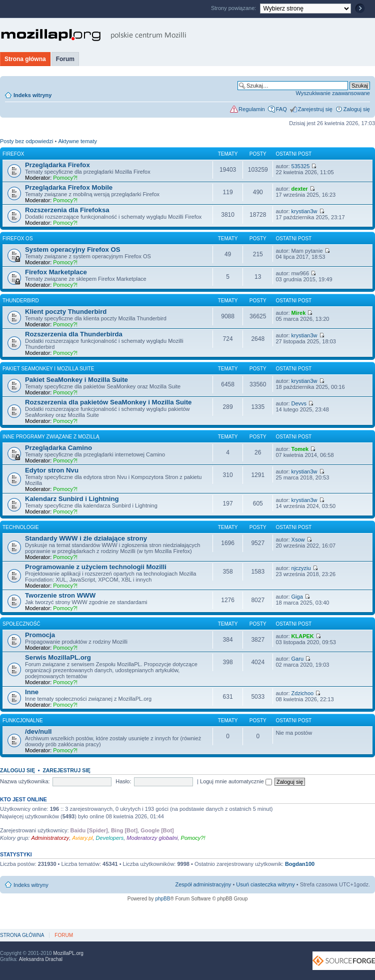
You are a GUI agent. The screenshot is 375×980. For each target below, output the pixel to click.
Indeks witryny (32, 95)
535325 (301, 166)
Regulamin (252, 109)
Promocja (40, 635)
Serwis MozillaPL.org (58, 657)
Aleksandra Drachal (41, 959)
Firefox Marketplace (56, 272)
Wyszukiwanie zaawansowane (333, 93)
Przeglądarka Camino (58, 448)
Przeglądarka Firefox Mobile (69, 187)
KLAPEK (303, 636)
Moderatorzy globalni (152, 838)
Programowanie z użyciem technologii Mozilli (96, 567)
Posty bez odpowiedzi (26, 141)
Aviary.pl (82, 838)
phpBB (162, 899)
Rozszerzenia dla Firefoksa (67, 210)
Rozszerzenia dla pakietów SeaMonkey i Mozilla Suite (108, 402)
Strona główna (25, 59)
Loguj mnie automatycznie (236, 781)
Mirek (299, 313)
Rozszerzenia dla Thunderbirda (74, 334)
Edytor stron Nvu (52, 470)
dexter (300, 189)
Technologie (21, 527)
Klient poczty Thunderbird (66, 312)
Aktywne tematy (77, 141)
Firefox (13, 154)
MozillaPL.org (68, 953)
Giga (297, 597)
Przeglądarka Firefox (57, 165)
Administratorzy (50, 838)
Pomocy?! (65, 178)
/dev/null (38, 731)
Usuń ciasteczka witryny (265, 884)
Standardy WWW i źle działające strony (86, 538)
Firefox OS (18, 238)
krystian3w (304, 211)
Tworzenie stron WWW (60, 595)
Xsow (298, 540)
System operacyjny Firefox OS (73, 250)
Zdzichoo (303, 693)
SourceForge (344, 961)
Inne (32, 692)
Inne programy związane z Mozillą (51, 437)
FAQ (281, 109)
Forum (65, 59)
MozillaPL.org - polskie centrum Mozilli (94, 35)
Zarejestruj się (315, 109)
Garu (297, 659)
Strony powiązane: (234, 8)
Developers (110, 838)
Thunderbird (21, 301)
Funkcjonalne (23, 720)
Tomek (300, 449)
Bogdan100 (300, 864)
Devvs (299, 403)
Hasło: (123, 781)
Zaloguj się (357, 109)
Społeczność (21, 624)
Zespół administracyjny (203, 884)
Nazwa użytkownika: (25, 781)
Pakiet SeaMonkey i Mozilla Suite (48, 369)
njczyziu (301, 568)
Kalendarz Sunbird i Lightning (72, 499)
